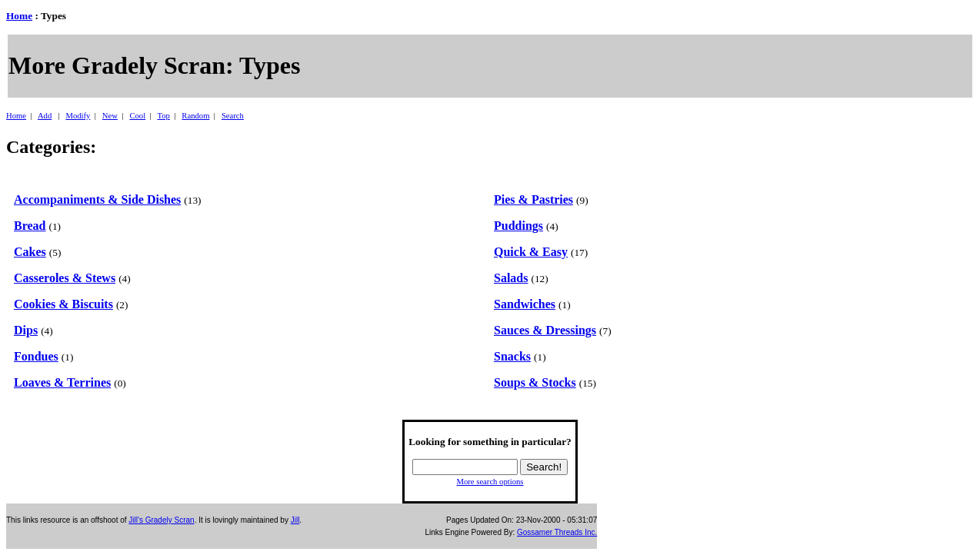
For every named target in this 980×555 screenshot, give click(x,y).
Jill (295, 520)
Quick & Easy (531, 252)
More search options (490, 482)
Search (233, 116)
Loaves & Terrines (62, 382)
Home (19, 16)
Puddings (518, 226)
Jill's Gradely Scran (161, 520)
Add (45, 116)
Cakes (30, 252)
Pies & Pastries (533, 199)
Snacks (512, 356)
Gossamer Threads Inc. (557, 532)
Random (195, 116)
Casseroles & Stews (65, 278)
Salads (511, 278)
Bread (30, 226)
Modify (78, 116)
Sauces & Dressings (545, 330)
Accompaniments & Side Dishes (97, 199)
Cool (137, 116)
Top (163, 116)
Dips (26, 330)
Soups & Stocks (535, 382)
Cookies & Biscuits (63, 304)
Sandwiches (525, 304)
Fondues (36, 356)
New (110, 116)
